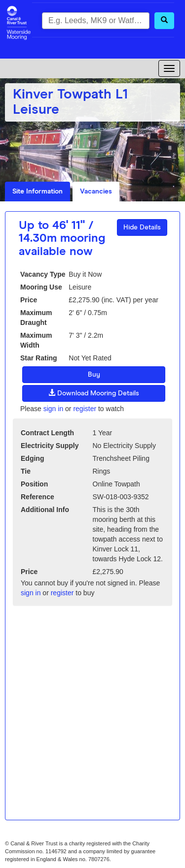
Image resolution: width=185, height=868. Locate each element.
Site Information (37, 192)
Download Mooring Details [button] (94, 393)
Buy (94, 375)
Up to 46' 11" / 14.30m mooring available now (62, 239)
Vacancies (96, 192)
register (85, 409)
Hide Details (142, 227)
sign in (53, 409)
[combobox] (96, 21)
